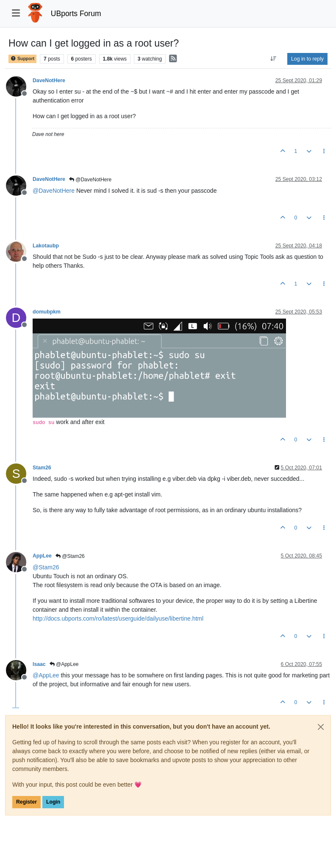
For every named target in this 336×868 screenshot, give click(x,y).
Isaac (39, 664)
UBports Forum (76, 14)
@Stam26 (70, 556)
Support (22, 59)
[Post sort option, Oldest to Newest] (274, 59)
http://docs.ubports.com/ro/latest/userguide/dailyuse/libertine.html (118, 618)
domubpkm (47, 312)
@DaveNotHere (90, 180)
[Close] (321, 727)
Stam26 (42, 468)
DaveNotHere (49, 80)
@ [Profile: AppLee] (46, 675)
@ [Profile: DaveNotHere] (54, 191)
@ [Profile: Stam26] (46, 567)
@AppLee (64, 664)
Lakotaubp (46, 246)
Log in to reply (307, 59)
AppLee (42, 556)
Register (26, 802)
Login (53, 802)
